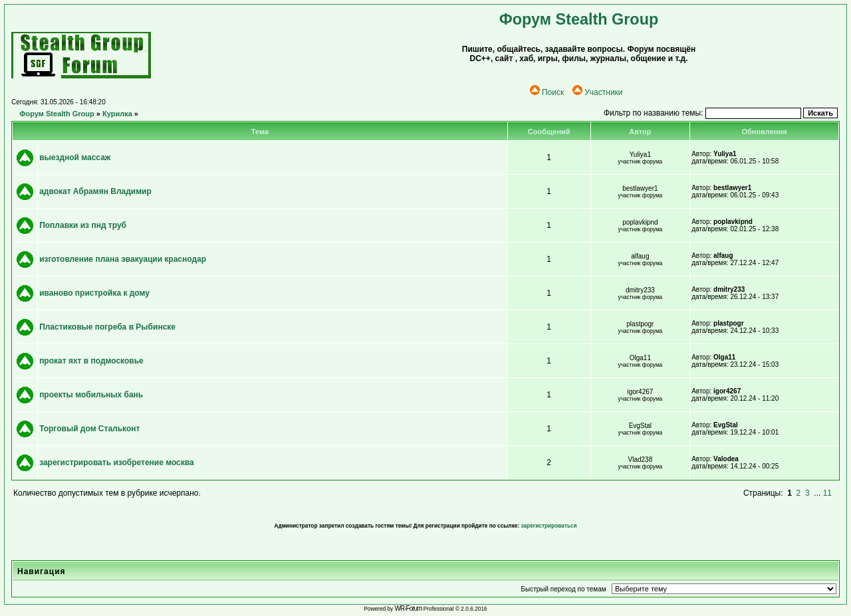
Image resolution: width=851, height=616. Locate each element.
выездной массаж (75, 157)
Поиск (547, 92)
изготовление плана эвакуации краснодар (123, 259)
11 (827, 493)
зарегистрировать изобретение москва (117, 462)
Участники (597, 92)
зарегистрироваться (548, 526)
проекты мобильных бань (91, 395)
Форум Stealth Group (57, 114)
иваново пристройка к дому (94, 293)
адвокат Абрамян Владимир (95, 191)
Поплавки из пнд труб (83, 225)
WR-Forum (409, 608)
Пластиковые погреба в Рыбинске (107, 327)
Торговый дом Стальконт (89, 429)
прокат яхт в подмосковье (91, 361)
